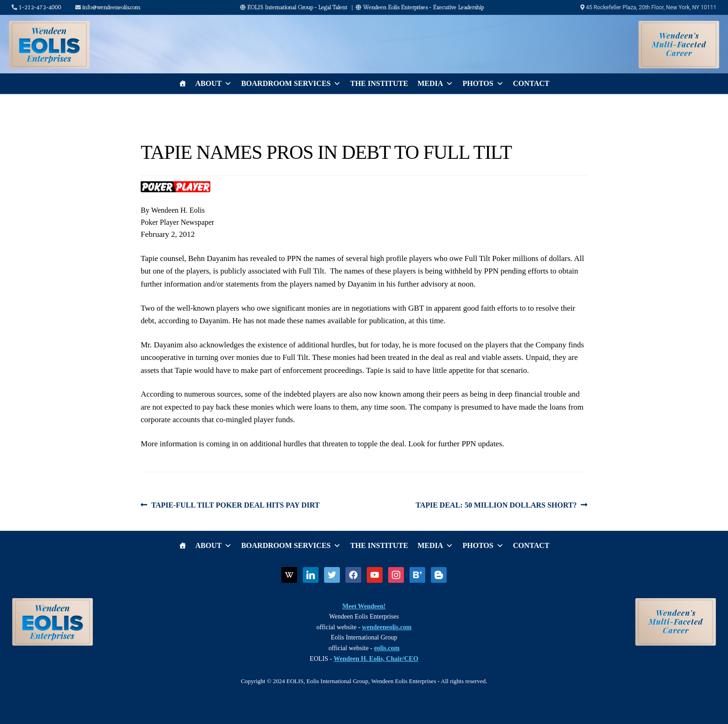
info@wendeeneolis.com (108, 7)
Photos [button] (483, 84)
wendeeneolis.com (387, 627)
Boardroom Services (291, 84)
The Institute (379, 83)
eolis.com (387, 648)
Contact (531, 83)
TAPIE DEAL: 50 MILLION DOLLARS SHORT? (496, 505)
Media (435, 84)
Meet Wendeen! (364, 606)
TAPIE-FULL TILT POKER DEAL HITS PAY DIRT (235, 505)
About (214, 84)
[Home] (182, 84)
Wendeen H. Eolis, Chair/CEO (376, 659)
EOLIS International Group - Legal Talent (294, 7)
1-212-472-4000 (36, 7)
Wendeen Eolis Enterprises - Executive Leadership (420, 7)
